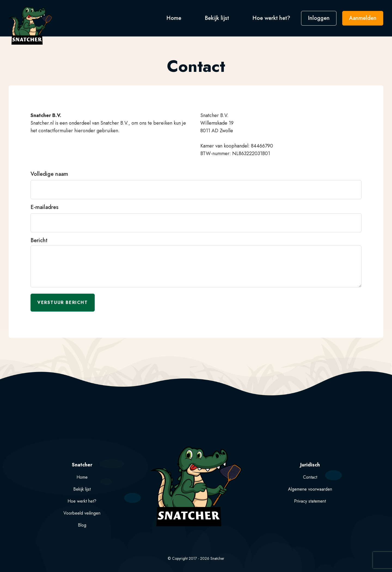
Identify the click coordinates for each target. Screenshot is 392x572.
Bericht (39, 241)
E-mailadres (45, 207)
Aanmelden (363, 18)
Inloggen (319, 18)
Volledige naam (49, 174)
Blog (82, 525)
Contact (310, 477)
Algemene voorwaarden (310, 489)
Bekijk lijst (218, 18)
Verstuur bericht (63, 302)
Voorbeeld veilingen (82, 513)
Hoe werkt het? (271, 18)
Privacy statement (310, 501)
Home (175, 18)
